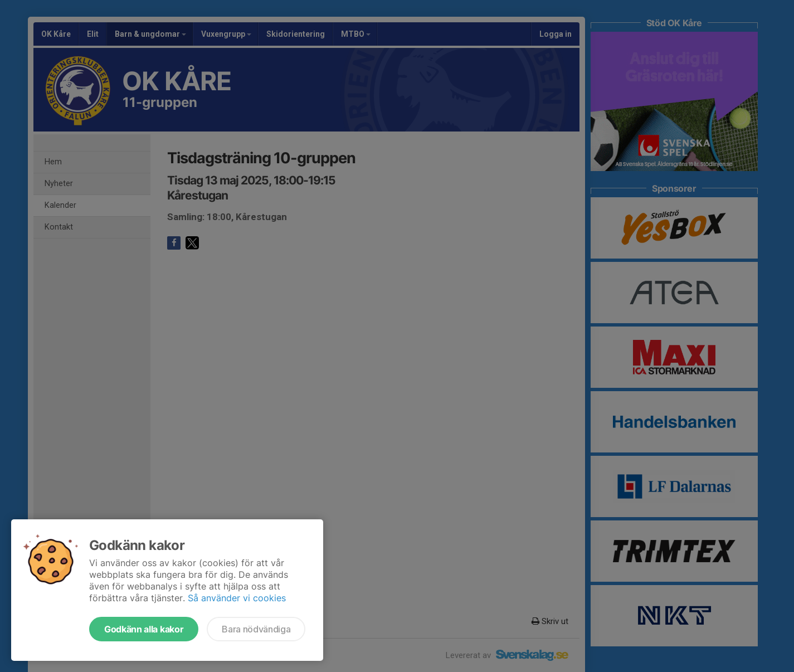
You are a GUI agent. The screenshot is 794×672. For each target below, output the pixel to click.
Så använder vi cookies (237, 598)
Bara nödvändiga (256, 629)
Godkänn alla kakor (144, 629)
